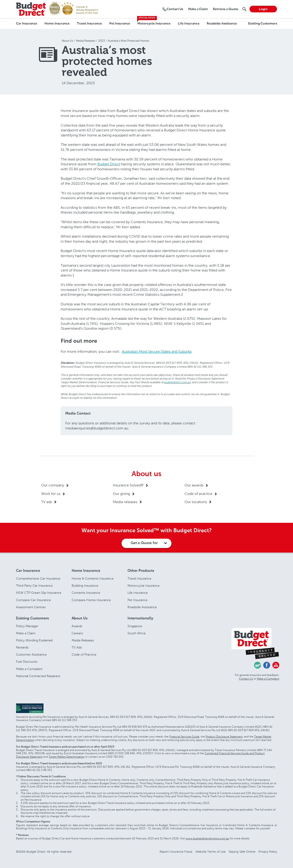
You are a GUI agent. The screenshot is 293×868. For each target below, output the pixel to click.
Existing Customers (263, 24)
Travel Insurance (89, 24)
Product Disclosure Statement (224, 737)
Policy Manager (27, 626)
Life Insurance (189, 24)
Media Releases (83, 640)
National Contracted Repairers (38, 676)
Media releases (125, 502)
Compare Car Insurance (33, 600)
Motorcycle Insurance (154, 24)
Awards (77, 626)
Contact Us (246, 679)
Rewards (22, 647)
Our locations (196, 502)
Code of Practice (84, 655)
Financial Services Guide (184, 737)
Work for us (51, 494)
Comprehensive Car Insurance (38, 579)
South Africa (136, 633)
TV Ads (77, 647)
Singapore (135, 626)
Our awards (194, 485)
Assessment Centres (31, 607)
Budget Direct (109, 164)
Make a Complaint (29, 669)
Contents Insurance (86, 593)
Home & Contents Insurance (93, 579)
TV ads (47, 502)
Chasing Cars (258, 665)
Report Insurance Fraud (176, 852)
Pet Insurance (120, 24)
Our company (53, 485)
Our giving (121, 494)
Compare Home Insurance (91, 600)
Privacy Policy (268, 852)
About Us (80, 618)
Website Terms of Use (210, 852)
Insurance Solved (128, 485)
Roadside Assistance (222, 24)
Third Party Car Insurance (34, 586)
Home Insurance (57, 24)
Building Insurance (85, 586)
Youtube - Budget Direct (276, 665)
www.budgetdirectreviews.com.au (207, 838)
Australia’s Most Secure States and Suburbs (157, 351)
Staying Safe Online (242, 852)
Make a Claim (26, 633)
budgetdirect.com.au (177, 382)
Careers (77, 633)
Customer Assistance (31, 655)
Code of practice (198, 494)
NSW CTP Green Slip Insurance (39, 593)
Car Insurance (27, 24)
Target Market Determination (66, 757)
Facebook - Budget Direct (267, 665)
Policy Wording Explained (34, 640)
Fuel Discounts (27, 662)
